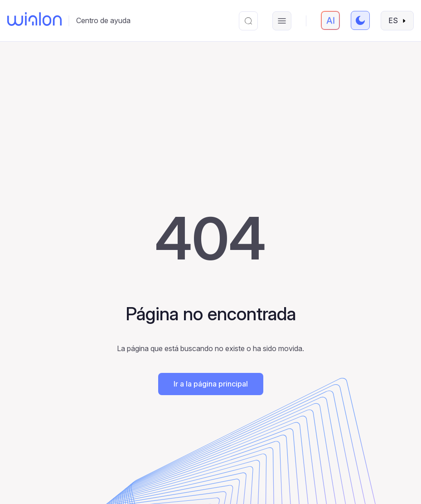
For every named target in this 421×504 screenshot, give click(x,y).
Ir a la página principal (211, 384)
